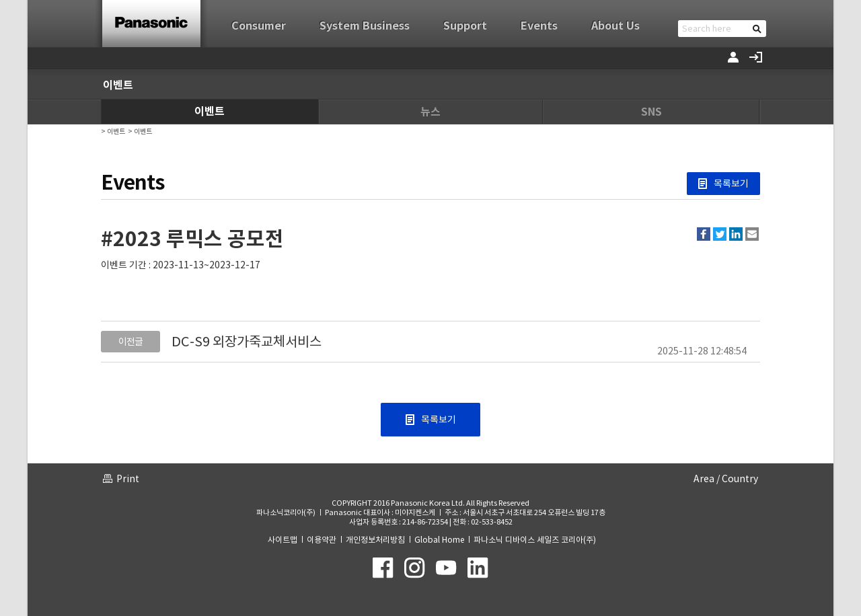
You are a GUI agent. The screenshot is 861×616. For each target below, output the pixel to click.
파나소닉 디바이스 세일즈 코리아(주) (535, 540)
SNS (651, 112)
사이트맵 (283, 540)
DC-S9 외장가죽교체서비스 (247, 342)
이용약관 (322, 540)
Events (539, 26)
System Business (365, 26)
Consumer (259, 26)
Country (740, 479)
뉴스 (430, 112)
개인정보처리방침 (375, 540)
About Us (615, 26)
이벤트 (210, 111)
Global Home (439, 540)
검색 (757, 29)
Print (128, 479)
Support (465, 26)
